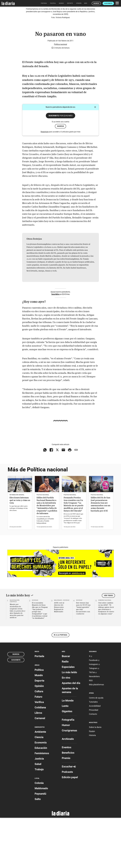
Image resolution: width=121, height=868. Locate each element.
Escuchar (69, 817)
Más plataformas (96, 735)
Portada (39, 706)
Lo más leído (69, 723)
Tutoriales (93, 752)
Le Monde (68, 751)
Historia (92, 786)
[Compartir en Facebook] (51, 500)
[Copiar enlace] (76, 500)
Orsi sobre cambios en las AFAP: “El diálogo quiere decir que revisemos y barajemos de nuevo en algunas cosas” (106, 659)
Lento (65, 756)
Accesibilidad (95, 756)
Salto (38, 849)
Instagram (94, 715)
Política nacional (60, 95)
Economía (41, 793)
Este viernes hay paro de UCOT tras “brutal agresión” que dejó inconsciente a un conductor (83, 659)
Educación (41, 798)
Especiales (68, 717)
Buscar (66, 706)
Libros (38, 763)
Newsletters (94, 727)
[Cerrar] (95, 157)
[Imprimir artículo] (70, 500)
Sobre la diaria (95, 777)
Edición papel (70, 828)
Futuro (38, 747)
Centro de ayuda (96, 748)
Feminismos (42, 804)
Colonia (39, 833)
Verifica (39, 752)
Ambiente (40, 782)
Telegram (94, 719)
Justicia (39, 809)
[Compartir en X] (57, 500)
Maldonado (41, 839)
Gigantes (67, 762)
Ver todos (108, 646)
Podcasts (67, 822)
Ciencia (39, 787)
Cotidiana (40, 758)
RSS (91, 731)
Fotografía (68, 770)
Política (39, 720)
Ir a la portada (60, 685)
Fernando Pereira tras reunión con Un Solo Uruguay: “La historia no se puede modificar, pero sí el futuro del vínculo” (74, 554)
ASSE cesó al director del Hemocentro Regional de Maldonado (59, 657)
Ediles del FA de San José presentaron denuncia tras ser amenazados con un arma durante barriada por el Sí (100, 554)
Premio (66, 808)
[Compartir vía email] (63, 500)
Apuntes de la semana (70, 741)
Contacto (93, 764)
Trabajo (39, 820)
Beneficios (68, 803)
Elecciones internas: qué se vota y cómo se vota (20, 550)
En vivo (66, 728)
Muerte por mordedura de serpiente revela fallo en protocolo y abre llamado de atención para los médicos (17, 661)
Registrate (45, 182)
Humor (66, 775)
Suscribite (108, 3)
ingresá (60, 177)
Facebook (94, 710)
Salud (38, 814)
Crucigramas (69, 781)
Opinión (39, 736)
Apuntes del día (71, 733)
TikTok (93, 723)
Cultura (39, 742)
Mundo (39, 725)
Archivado (68, 789)
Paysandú (40, 844)
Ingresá (96, 3)
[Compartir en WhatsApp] (45, 500)
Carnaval (40, 768)
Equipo (92, 781)
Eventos (67, 798)
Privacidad (94, 760)
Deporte (39, 731)
